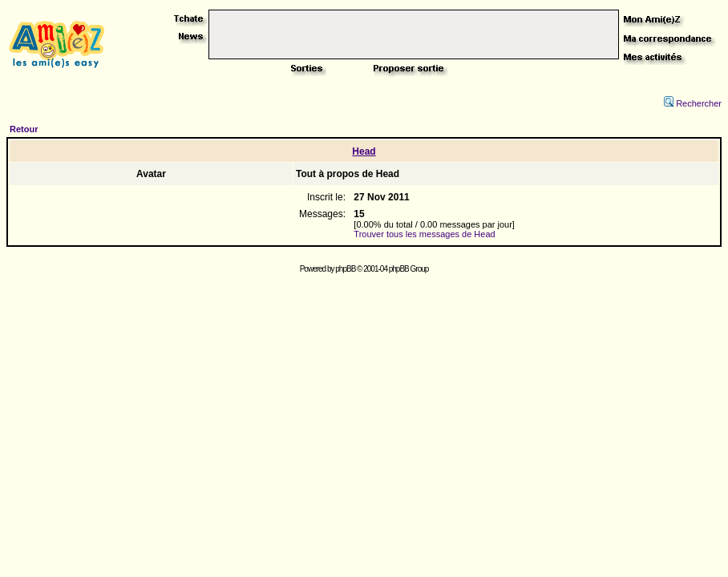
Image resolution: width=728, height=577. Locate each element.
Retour (24, 129)
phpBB (345, 269)
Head (364, 151)
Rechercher (693, 103)
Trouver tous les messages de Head (424, 234)
